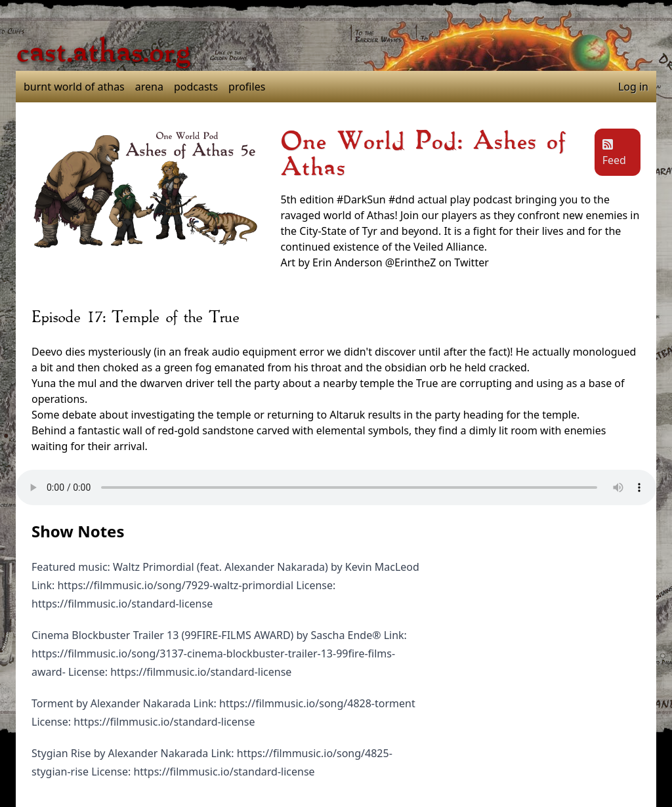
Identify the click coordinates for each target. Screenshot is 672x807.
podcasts (196, 87)
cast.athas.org (103, 52)
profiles (247, 87)
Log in (633, 87)
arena (149, 87)
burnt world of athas (74, 87)
